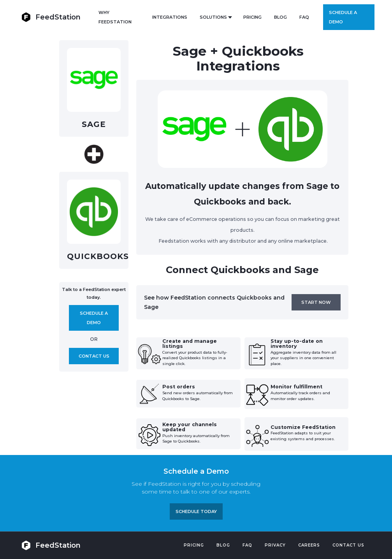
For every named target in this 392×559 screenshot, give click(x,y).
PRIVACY (275, 545)
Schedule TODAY (196, 511)
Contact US (348, 545)
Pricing (194, 545)
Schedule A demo (94, 318)
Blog (223, 545)
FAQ (304, 17)
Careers (309, 545)
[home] (51, 17)
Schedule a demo (343, 17)
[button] (215, 17)
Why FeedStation (115, 17)
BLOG (280, 17)
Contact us (94, 356)
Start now (316, 302)
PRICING (252, 17)
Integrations (170, 17)
